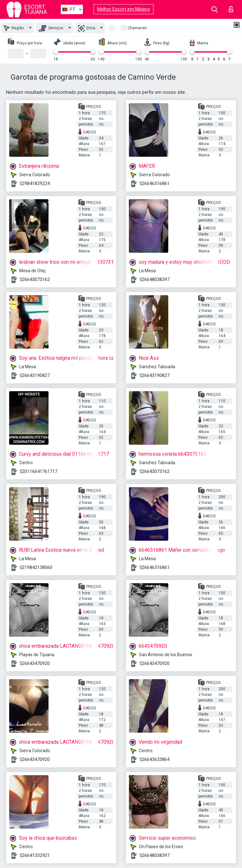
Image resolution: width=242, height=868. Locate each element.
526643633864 (154, 759)
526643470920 (35, 663)
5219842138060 (36, 567)
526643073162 (35, 279)
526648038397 (154, 279)
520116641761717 (38, 471)
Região (14, 28)
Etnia (87, 28)
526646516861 (154, 183)
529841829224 (35, 183)
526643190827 (35, 375)
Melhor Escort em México (124, 9)
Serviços (51, 28)
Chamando (137, 28)
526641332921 (35, 855)
